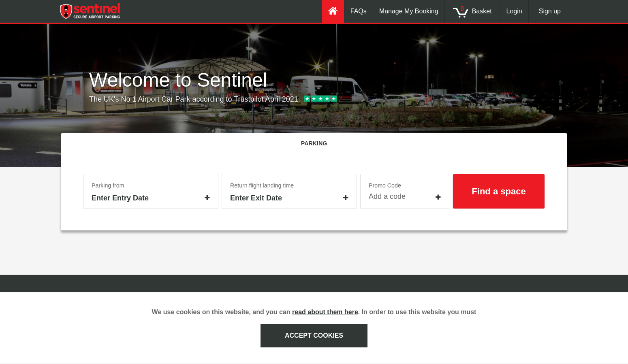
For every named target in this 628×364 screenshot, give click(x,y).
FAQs (359, 11)
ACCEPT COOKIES (314, 335)
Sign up (550, 11)
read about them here (325, 312)
